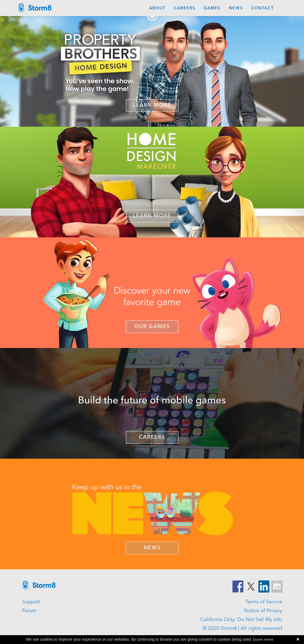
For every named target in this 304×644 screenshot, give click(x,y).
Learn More (152, 106)
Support (31, 602)
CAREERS (152, 437)
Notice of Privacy (263, 611)
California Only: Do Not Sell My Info (241, 620)
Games (212, 8)
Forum (29, 611)
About (157, 8)
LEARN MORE (152, 216)
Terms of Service (264, 602)
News (236, 8)
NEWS (152, 548)
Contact (263, 8)
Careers (185, 8)
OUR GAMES (152, 327)
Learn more (263, 640)
